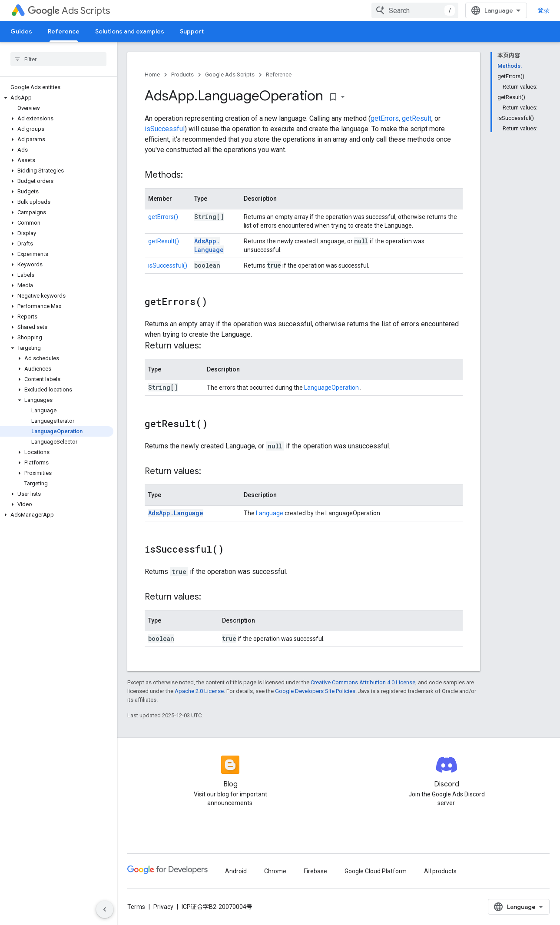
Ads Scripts (69, 11)
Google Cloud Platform (376, 871)
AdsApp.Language (209, 245)
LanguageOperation (332, 388)
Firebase (315, 871)
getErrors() (163, 217)
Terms (136, 907)
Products (182, 75)
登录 (543, 10)
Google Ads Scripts (230, 75)
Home (152, 75)
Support (192, 31)
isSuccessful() (168, 265)
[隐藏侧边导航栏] (105, 909)
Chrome (275, 871)
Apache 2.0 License (199, 691)
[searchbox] (58, 59)
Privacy (163, 907)
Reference (279, 75)
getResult (417, 118)
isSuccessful (165, 129)
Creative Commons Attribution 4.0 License (363, 682)
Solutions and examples (130, 31)
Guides (21, 31)
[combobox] (415, 10)
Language (270, 513)
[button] (57, 98)
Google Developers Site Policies (315, 691)
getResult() (164, 241)
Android (236, 871)
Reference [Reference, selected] (64, 31)
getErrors (385, 118)
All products (440, 871)
